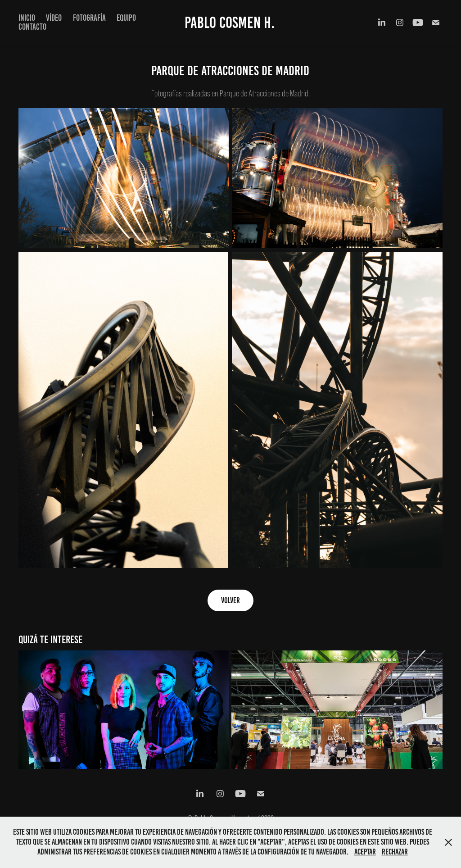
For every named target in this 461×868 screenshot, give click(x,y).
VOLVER (230, 600)
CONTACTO (32, 27)
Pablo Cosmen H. (230, 23)
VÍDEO (54, 18)
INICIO (27, 18)
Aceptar (365, 852)
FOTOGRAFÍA (89, 18)
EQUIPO (126, 18)
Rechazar (395, 852)
